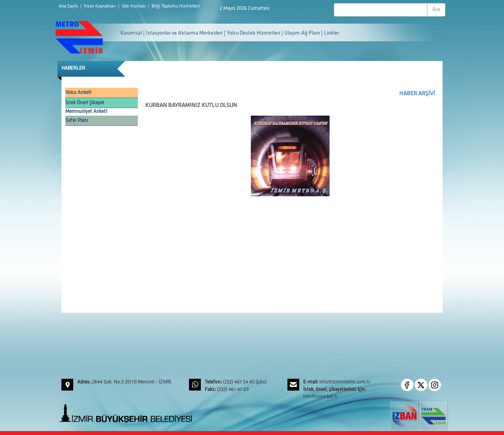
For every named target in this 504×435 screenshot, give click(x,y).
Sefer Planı (77, 121)
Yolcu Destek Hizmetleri (253, 33)
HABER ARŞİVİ (417, 94)
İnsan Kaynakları (100, 6)
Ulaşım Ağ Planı (302, 33)
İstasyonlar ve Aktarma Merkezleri (184, 33)
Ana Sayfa (69, 6)
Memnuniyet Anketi (86, 112)
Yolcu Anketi (78, 93)
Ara (436, 10)
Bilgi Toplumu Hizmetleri (176, 6)
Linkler (332, 33)
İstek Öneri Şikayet (85, 103)
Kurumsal (131, 33)
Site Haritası (134, 6)
